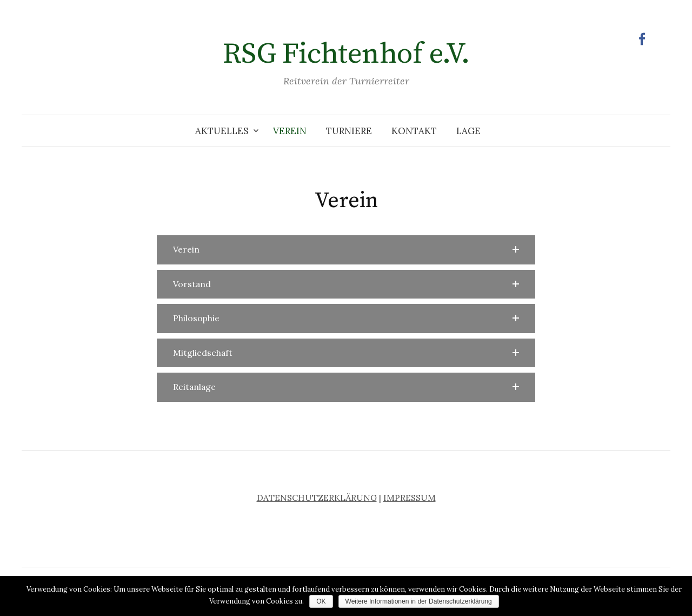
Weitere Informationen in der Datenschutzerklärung (419, 601)
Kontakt (414, 131)
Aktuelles (222, 131)
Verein (290, 131)
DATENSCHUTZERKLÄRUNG (317, 498)
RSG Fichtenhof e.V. (346, 54)
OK (321, 601)
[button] (346, 250)
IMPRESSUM (410, 498)
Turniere (349, 131)
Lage (468, 131)
